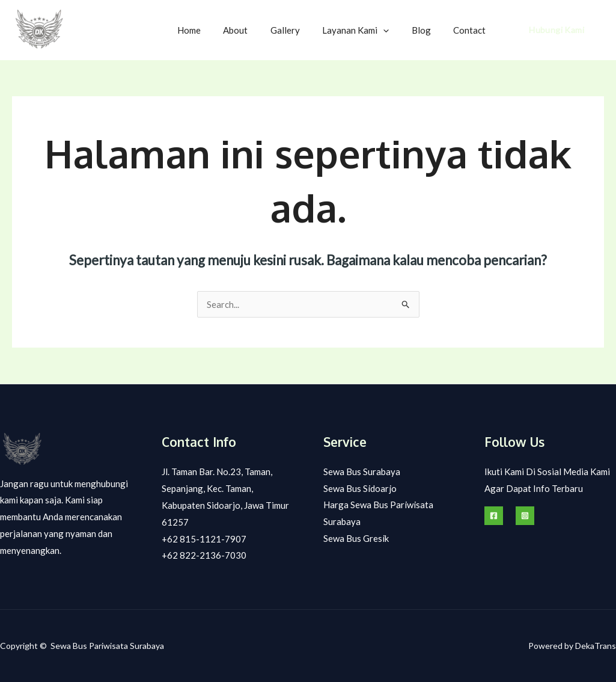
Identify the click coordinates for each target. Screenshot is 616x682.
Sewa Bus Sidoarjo (360, 488)
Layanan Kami (367, 30)
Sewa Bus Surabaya (362, 472)
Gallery (301, 30)
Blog (428, 30)
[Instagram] (525, 516)
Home (214, 30)
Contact (472, 30)
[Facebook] (494, 516)
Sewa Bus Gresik (356, 539)
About (256, 30)
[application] (395, 30)
